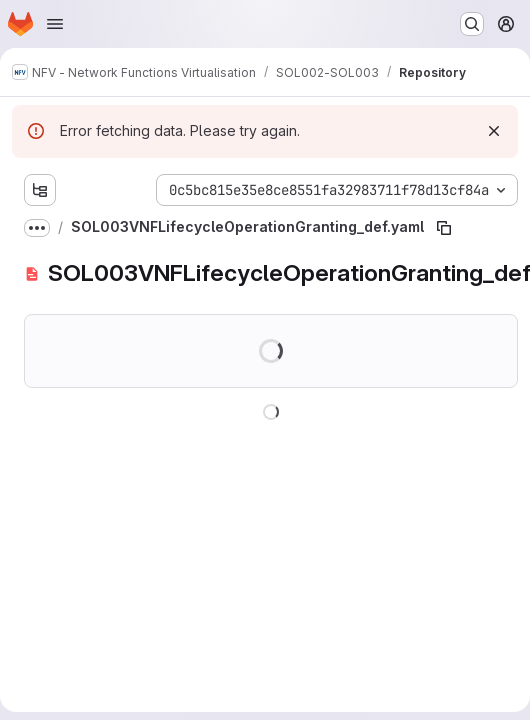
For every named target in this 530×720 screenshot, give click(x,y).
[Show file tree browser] (40, 190)
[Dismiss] (494, 131)
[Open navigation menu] (55, 24)
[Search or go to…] (472, 24)
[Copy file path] (444, 228)
